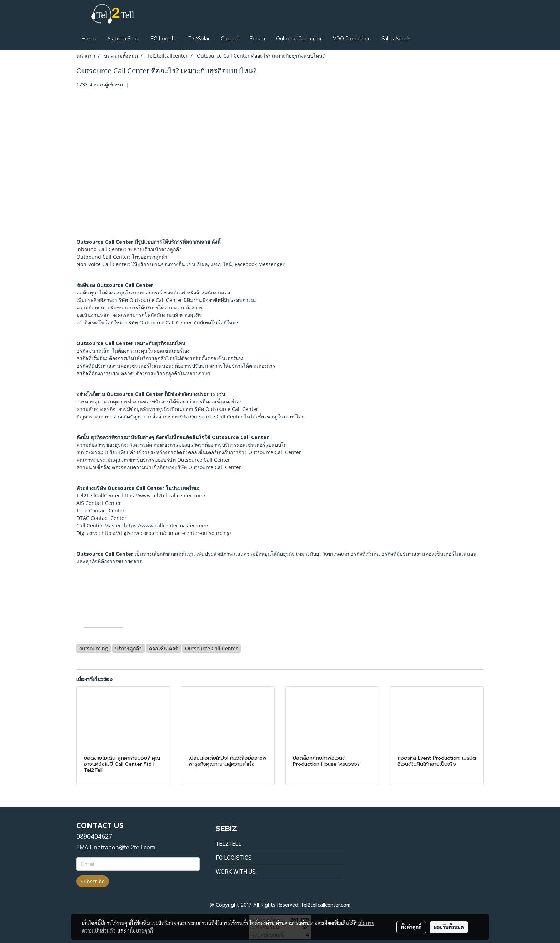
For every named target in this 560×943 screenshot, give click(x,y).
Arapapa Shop (123, 39)
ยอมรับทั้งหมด (449, 927)
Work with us (236, 872)
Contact (230, 39)
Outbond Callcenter (299, 39)
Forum (257, 39)
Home (89, 39)
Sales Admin (396, 39)
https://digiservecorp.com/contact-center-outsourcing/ (166, 533)
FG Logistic (164, 39)
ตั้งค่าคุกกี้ (411, 927)
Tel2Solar (199, 39)
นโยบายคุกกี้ (140, 930)
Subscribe (93, 881)
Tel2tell (229, 844)
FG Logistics (234, 858)
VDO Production (352, 39)
